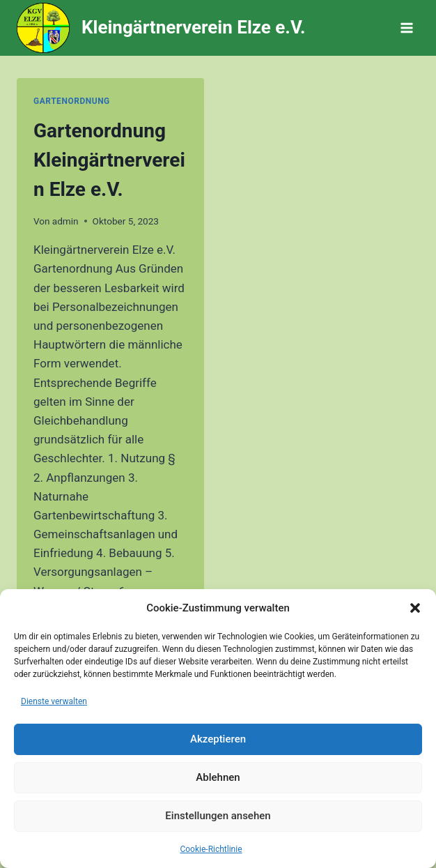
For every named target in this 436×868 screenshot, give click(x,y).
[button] (415, 608)
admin (65, 221)
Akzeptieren (218, 739)
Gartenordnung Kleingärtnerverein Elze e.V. (109, 160)
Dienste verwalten (54, 701)
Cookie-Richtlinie (211, 849)
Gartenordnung (72, 101)
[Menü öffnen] (406, 28)
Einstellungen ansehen (218, 816)
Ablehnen (218, 777)
